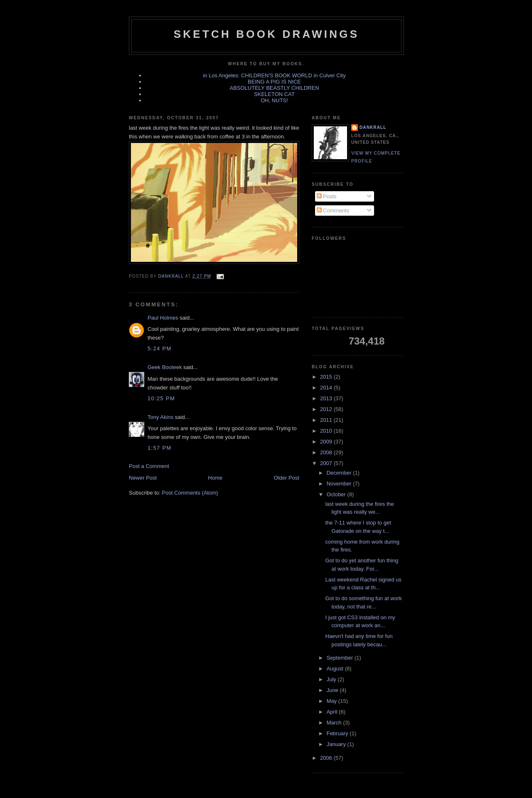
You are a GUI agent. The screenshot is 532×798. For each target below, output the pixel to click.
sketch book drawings (266, 34)
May (332, 701)
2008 (327, 452)
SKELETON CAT (274, 94)
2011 (327, 420)
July (332, 679)
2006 (327, 758)
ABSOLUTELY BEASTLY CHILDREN (274, 88)
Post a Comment (149, 466)
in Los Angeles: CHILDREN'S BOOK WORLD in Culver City (274, 75)
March (335, 723)
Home (216, 478)
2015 (327, 377)
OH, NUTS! (274, 100)
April (333, 712)
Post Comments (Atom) (190, 493)
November (340, 484)
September (341, 658)
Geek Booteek (165, 367)
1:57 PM (160, 448)
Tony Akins (160, 417)
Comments (333, 211)
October (337, 494)
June (333, 690)
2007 (327, 463)
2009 (327, 442)
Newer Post (143, 478)
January (337, 744)
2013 (327, 398)
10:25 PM (161, 398)
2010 (327, 431)
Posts (327, 196)
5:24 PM (160, 349)
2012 (327, 409)
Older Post (287, 478)
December (340, 473)
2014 (327, 388)
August (336, 669)
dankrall (373, 127)
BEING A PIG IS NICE (274, 82)
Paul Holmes (163, 318)
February (338, 733)
